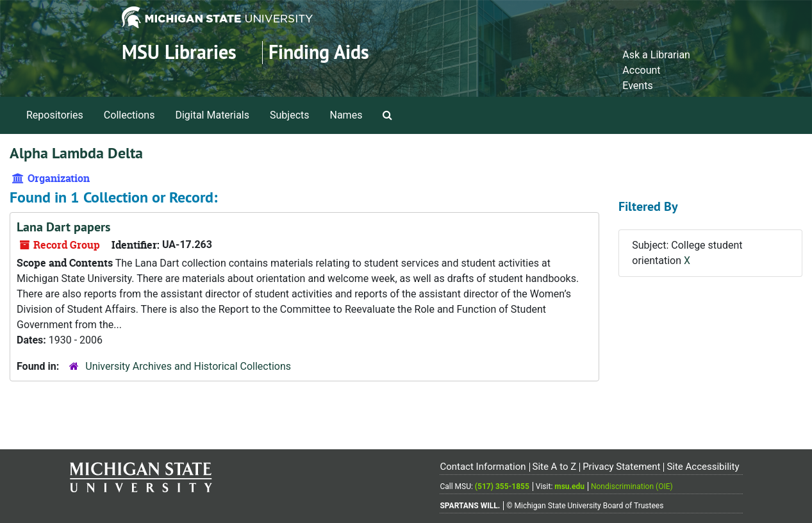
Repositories (55, 115)
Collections (129, 115)
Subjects (289, 115)
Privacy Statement (621, 467)
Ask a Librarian (656, 55)
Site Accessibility (703, 467)
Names (346, 115)
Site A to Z (554, 467)
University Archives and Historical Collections (188, 366)
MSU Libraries (179, 52)
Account (641, 70)
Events (637, 86)
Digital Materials (212, 115)
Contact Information (483, 467)
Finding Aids (319, 52)
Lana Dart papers (63, 227)
